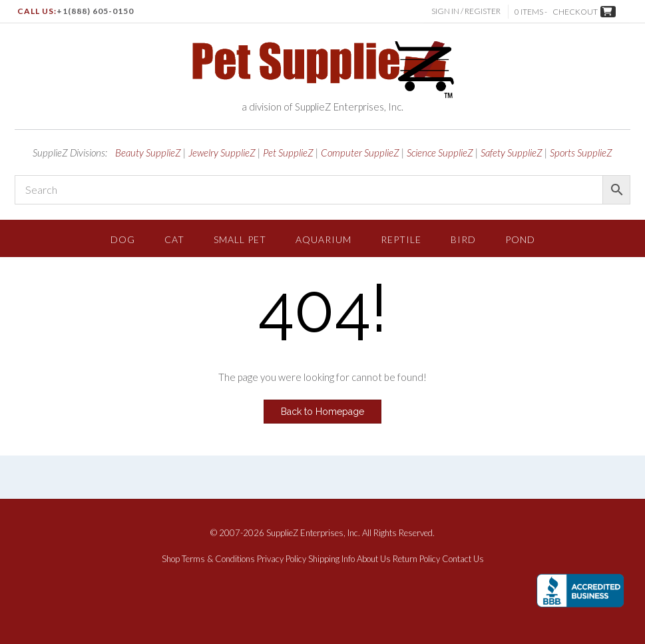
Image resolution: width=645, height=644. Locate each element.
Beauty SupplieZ (148, 153)
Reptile (401, 239)
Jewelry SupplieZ (222, 153)
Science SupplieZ (440, 153)
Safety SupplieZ (512, 153)
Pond (520, 239)
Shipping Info (331, 559)
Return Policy (416, 559)
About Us (374, 559)
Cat (174, 239)
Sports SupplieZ (581, 153)
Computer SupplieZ (360, 153)
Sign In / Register (467, 11)
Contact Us (463, 559)
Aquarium (323, 239)
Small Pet (240, 239)
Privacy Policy (282, 559)
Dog (123, 239)
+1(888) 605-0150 (95, 11)
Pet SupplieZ (288, 153)
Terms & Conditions (218, 559)
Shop (171, 559)
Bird (463, 239)
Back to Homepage (322, 412)
